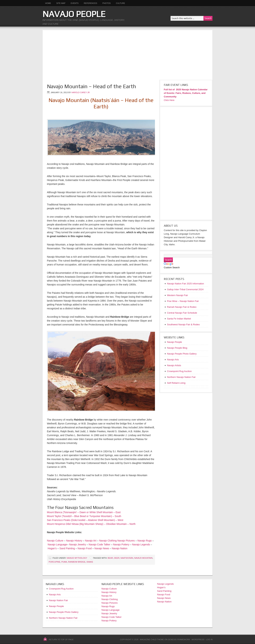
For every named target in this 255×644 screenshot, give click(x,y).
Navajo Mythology (77, 558)
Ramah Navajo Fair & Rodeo (182, 307)
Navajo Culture (55, 541)
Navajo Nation (120, 548)
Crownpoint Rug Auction (61, 589)
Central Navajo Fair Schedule (182, 313)
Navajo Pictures (126, 541)
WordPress (198, 639)
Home (48, 3)
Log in (209, 639)
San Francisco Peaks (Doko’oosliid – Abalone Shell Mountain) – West (85, 520)
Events (75, 3)
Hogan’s (52, 548)
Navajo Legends (141, 544)
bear (110, 558)
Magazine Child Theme (152, 639)
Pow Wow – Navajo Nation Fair (183, 301)
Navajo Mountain (143, 558)
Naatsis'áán (127, 558)
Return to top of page (61, 639)
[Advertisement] (127, 55)
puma (64, 562)
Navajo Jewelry (77, 544)
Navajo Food (85, 548)
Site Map (61, 3)
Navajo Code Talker (100, 544)
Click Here (169, 100)
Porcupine (54, 562)
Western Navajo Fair (177, 295)
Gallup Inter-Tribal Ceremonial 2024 (185, 289)
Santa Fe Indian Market (179, 319)
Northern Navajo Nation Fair (63, 618)
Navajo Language (57, 544)
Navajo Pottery (121, 544)
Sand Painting (67, 548)
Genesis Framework (179, 639)
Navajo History (74, 541)
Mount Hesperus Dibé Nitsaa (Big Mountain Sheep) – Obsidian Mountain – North (91, 524)
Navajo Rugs (144, 541)
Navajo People (74, 14)
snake (90, 562)
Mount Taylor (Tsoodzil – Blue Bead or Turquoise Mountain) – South (84, 516)
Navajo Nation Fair (58, 600)
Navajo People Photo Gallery (64, 612)
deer (117, 558)
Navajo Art (91, 541)
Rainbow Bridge (77, 562)
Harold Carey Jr (80, 92)
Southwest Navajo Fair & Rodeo (183, 324)
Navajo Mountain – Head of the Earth (91, 86)
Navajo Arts (55, 595)
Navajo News (102, 548)
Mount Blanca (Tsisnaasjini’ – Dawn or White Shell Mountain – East (84, 512)
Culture (119, 3)
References (90, 3)
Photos (107, 3)
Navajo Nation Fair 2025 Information (185, 284)
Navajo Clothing (108, 541)
